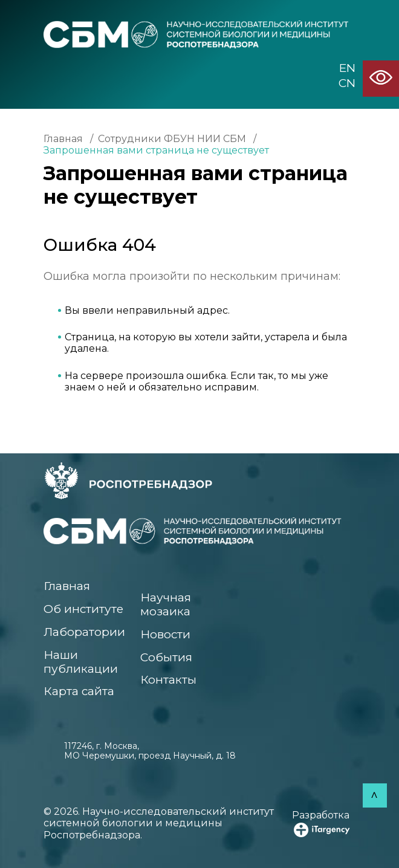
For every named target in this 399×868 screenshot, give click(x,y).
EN (347, 68)
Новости (165, 634)
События (166, 657)
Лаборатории (84, 632)
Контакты (168, 680)
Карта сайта (79, 691)
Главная (63, 139)
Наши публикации (81, 662)
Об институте (83, 609)
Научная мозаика (166, 604)
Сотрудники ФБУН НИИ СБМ (172, 139)
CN (347, 83)
